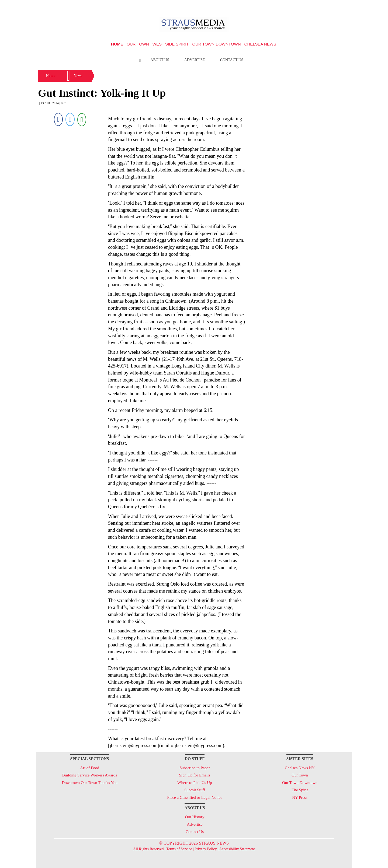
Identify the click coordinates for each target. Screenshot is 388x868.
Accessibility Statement (237, 849)
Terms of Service (179, 849)
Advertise (195, 60)
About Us (160, 60)
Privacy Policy (206, 849)
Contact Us (232, 60)
